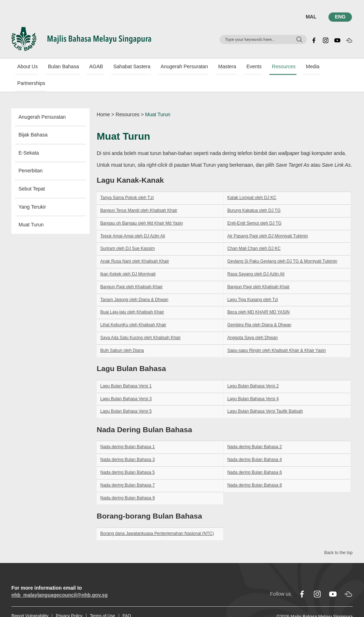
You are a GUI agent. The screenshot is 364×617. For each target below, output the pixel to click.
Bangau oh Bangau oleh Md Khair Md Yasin (141, 207)
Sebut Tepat (32, 173)
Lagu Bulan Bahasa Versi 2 (253, 370)
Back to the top (338, 537)
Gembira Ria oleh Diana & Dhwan (259, 309)
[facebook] (314, 39)
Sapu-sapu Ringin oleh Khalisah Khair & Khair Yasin (276, 334)
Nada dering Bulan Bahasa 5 (127, 457)
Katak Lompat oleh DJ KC (252, 182)
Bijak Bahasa (33, 119)
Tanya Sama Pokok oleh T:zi (127, 182)
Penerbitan (31, 155)
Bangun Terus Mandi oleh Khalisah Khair (139, 195)
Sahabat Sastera (120, 67)
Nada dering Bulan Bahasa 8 (254, 470)
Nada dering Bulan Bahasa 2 (254, 431)
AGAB (88, 67)
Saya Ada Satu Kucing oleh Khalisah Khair (140, 322)
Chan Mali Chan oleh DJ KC (254, 233)
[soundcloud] (349, 39)
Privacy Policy (69, 600)
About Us (25, 67)
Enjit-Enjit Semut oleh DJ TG (254, 207)
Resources (259, 67)
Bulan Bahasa (58, 67)
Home (103, 98)
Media (285, 67)
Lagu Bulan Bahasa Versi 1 (126, 370)
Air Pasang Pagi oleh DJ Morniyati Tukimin (267, 220)
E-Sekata (29, 137)
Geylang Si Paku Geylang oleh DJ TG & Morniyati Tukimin (282, 246)
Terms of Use (103, 600)
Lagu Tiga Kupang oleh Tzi (253, 284)
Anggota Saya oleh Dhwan (252, 322)
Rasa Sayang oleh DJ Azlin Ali (256, 258)
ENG (341, 17)
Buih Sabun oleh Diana (122, 334)
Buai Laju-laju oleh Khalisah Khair (132, 296)
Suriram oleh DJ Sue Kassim (127, 233)
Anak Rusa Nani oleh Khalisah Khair (135, 246)
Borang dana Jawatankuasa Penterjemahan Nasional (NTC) (157, 517)
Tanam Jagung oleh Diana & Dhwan (134, 284)
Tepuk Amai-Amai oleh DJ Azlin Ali (133, 220)
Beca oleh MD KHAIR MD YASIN (258, 296)
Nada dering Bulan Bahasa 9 (127, 482)
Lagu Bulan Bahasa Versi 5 (126, 396)
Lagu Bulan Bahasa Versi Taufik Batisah (265, 396)
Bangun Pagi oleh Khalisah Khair (131, 271)
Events (233, 67)
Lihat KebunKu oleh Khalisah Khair (133, 309)
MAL (312, 17)
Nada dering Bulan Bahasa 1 (127, 431)
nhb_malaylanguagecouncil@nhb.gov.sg (60, 579)
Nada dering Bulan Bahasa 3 (127, 444)
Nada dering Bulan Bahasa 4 (254, 444)
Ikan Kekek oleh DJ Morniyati (128, 258)
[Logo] (81, 38)
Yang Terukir (32, 191)
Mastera (209, 67)
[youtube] (337, 39)
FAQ (127, 600)
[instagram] (326, 39)
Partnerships (313, 67)
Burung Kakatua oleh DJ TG (254, 195)
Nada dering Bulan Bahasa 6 (254, 457)
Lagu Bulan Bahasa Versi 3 (126, 383)
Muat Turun (31, 209)
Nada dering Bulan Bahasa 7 (127, 470)
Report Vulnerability (30, 600)
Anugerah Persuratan (169, 67)
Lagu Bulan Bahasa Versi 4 (253, 383)
